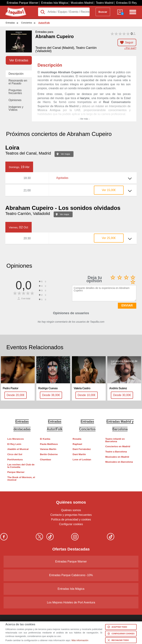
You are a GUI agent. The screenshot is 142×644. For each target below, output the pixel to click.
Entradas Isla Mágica (54, 3)
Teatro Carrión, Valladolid (28, 214)
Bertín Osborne (49, 454)
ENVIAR (127, 305)
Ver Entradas (19, 60)
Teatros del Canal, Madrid (28, 153)
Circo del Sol (15, 454)
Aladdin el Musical (18, 449)
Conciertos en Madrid (118, 446)
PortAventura (15, 460)
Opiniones (15, 100)
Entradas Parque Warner (23, 3)
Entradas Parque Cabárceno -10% (71, 575)
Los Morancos (16, 439)
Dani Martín (79, 454)
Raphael (77, 444)
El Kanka (45, 439)
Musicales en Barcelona (119, 462)
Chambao (46, 460)
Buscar (103, 12)
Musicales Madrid (82, 3)
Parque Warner (16, 472)
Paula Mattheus (49, 444)
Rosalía (77, 439)
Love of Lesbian (82, 460)
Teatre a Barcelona (116, 452)
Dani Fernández (82, 449)
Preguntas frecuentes (15, 92)
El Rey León (14, 444)
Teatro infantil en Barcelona (115, 440)
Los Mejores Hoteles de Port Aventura (71, 602)
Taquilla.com (13, 9)
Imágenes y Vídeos (16, 108)
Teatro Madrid (105, 3)
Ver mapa (65, 154)
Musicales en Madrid (117, 457)
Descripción (16, 74)
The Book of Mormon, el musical (21, 479)
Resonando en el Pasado (18, 82)
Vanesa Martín (48, 449)
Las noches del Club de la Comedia (21, 466)
